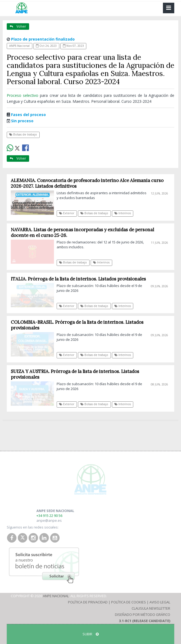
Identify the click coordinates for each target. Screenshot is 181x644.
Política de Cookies (129, 602)
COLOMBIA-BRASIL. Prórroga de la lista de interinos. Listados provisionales (77, 325)
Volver (18, 26)
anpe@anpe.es (49, 520)
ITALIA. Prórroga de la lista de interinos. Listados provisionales (78, 279)
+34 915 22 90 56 (49, 516)
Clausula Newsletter (151, 608)
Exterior (67, 213)
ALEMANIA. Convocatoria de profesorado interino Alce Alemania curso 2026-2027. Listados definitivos (87, 183)
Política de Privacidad (88, 602)
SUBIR (91, 634)
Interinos (123, 213)
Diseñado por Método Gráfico (143, 615)
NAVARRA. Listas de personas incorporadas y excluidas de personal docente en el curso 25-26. (82, 232)
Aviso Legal (160, 602)
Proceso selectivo (23, 95)
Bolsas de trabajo (23, 134)
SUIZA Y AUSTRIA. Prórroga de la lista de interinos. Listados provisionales (75, 374)
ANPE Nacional (56, 596)
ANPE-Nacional (19, 46)
